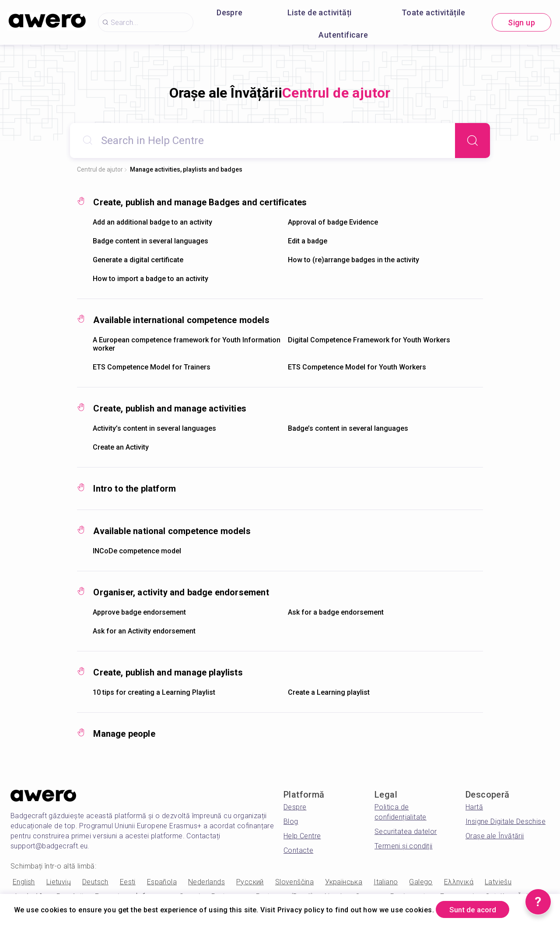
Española (162, 882)
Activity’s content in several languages (154, 428)
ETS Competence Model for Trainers (152, 367)
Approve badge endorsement (139, 612)
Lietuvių (59, 882)
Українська (344, 882)
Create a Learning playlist (329, 692)
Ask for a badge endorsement (336, 612)
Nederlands (206, 882)
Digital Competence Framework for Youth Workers (369, 340)
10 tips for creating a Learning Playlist (154, 692)
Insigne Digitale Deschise (506, 821)
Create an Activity (121, 447)
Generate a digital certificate (138, 260)
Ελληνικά (459, 882)
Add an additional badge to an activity (152, 222)
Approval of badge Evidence (333, 222)
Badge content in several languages (150, 241)
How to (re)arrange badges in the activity (353, 260)
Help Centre (302, 836)
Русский (250, 882)
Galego (421, 882)
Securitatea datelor (406, 832)
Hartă (474, 807)
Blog (291, 821)
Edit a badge (308, 241)
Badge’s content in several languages (348, 428)
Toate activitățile (433, 12)
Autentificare (343, 35)
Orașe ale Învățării (495, 836)
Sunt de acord (477, 909)
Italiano (386, 882)
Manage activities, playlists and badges (186, 169)
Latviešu (498, 882)
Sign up (521, 23)
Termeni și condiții (404, 846)
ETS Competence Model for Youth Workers (357, 367)
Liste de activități (320, 12)
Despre (229, 12)
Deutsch (95, 882)
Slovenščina (294, 882)
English (24, 882)
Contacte (298, 850)
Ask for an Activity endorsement (144, 631)
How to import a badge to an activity (150, 279)
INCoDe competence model (137, 551)
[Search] (472, 141)
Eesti (128, 882)
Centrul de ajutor (100, 169)
